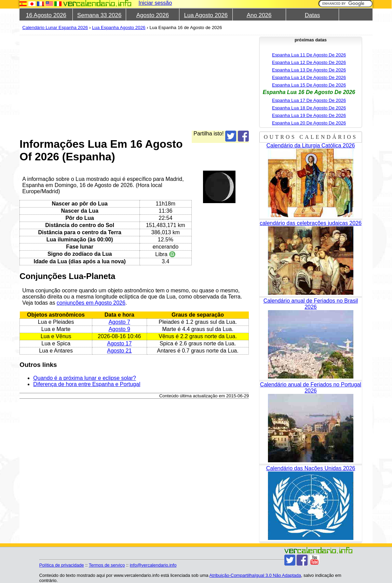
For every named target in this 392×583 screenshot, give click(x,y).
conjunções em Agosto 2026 (91, 303)
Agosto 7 (119, 322)
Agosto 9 (119, 329)
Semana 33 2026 (99, 15)
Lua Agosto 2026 (206, 15)
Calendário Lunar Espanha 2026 (55, 28)
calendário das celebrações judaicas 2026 (311, 223)
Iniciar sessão (155, 3)
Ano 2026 (259, 15)
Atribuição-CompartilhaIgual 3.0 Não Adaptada (255, 575)
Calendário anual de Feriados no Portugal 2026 (311, 388)
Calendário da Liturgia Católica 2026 (311, 145)
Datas (312, 15)
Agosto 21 (119, 351)
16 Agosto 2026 (46, 15)
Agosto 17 (119, 343)
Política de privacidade (62, 565)
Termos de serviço (107, 565)
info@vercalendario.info (153, 565)
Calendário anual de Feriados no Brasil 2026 (311, 304)
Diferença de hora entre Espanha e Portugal (87, 384)
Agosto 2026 (153, 15)
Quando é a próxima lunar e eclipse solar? (85, 378)
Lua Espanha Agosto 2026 (119, 28)
